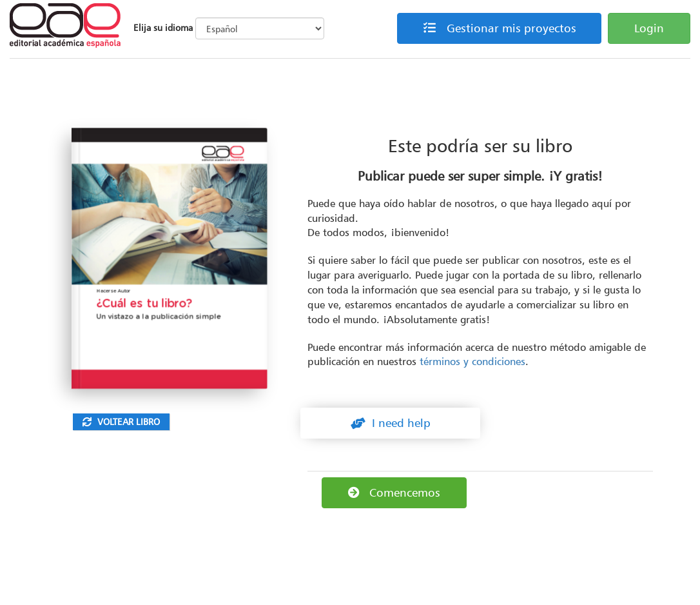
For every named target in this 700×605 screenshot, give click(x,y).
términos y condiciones (472, 361)
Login (649, 28)
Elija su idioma (163, 27)
